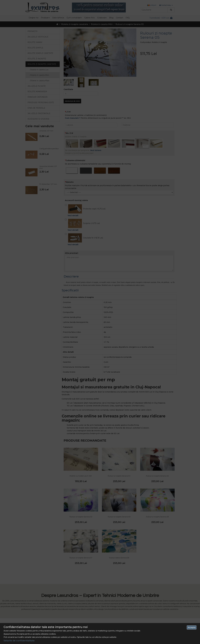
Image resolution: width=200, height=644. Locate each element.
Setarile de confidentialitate (19, 641)
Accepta (192, 627)
